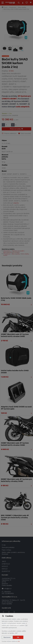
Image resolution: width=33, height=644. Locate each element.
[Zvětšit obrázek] (16, 29)
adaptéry (16, 203)
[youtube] (14, 612)
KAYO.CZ (5, 569)
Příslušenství (13, 7)
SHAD (11, 71)
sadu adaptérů (23, 107)
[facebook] (4, 612)
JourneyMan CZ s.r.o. (10, 597)
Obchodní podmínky (8, 547)
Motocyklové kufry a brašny (11, 252)
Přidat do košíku (16, 129)
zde (19, 641)
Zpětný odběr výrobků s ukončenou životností (13, 553)
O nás (4, 545)
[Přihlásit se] (23, 3)
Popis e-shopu (6, 550)
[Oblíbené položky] (27, 3)
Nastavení (7, 637)
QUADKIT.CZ (6, 571)
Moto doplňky (22, 7)
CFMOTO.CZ (6, 564)
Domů (5, 7)
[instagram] (9, 612)
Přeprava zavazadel (18, 251)
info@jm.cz (7, 589)
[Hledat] (19, 3)
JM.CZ (4, 561)
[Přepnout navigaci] (3, 3)
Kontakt (5, 575)
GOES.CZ (5, 566)
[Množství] (8, 125)
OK (18, 637)
